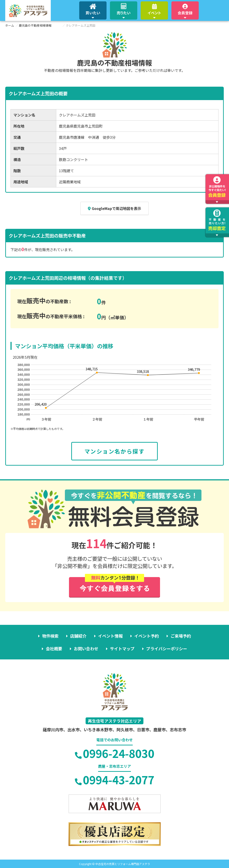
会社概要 (54, 648)
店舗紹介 (78, 636)
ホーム (10, 25)
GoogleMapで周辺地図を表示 (114, 208)
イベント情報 (110, 636)
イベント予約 (147, 636)
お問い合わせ (86, 648)
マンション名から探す (114, 451)
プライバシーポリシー (167, 648)
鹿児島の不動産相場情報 (35, 25)
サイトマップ (122, 648)
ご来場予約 (181, 636)
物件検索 (50, 636)
